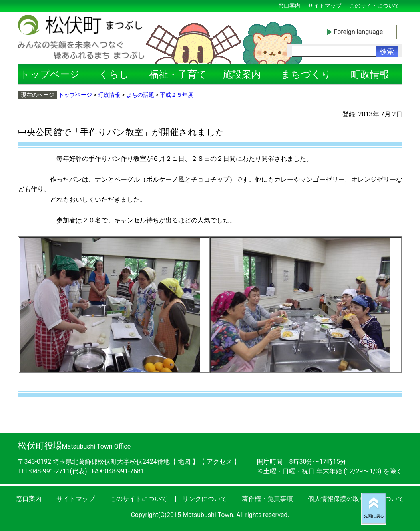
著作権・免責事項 (267, 499)
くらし (114, 74)
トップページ (50, 74)
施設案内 (242, 74)
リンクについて (205, 499)
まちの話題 (140, 95)
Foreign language (359, 32)
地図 (184, 462)
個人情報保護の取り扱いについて (356, 499)
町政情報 (370, 74)
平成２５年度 (177, 95)
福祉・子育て (178, 74)
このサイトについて (374, 6)
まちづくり (306, 74)
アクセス (220, 462)
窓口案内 (289, 6)
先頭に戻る (374, 516)
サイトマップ (325, 6)
